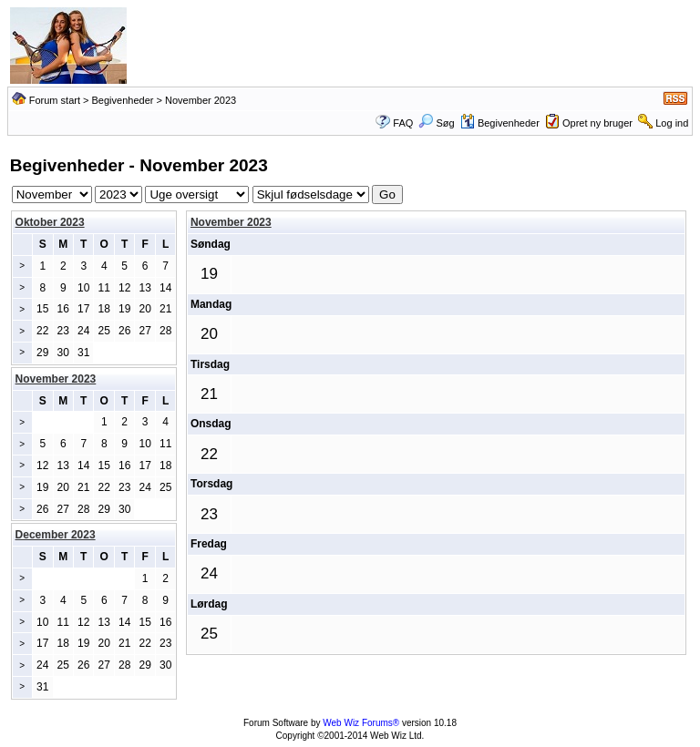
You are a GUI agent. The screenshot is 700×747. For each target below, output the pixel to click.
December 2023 (56, 535)
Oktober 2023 (50, 222)
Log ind (672, 123)
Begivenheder (123, 100)
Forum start (55, 100)
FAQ (403, 123)
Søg (436, 123)
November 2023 (231, 222)
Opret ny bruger (597, 123)
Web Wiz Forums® (361, 723)
